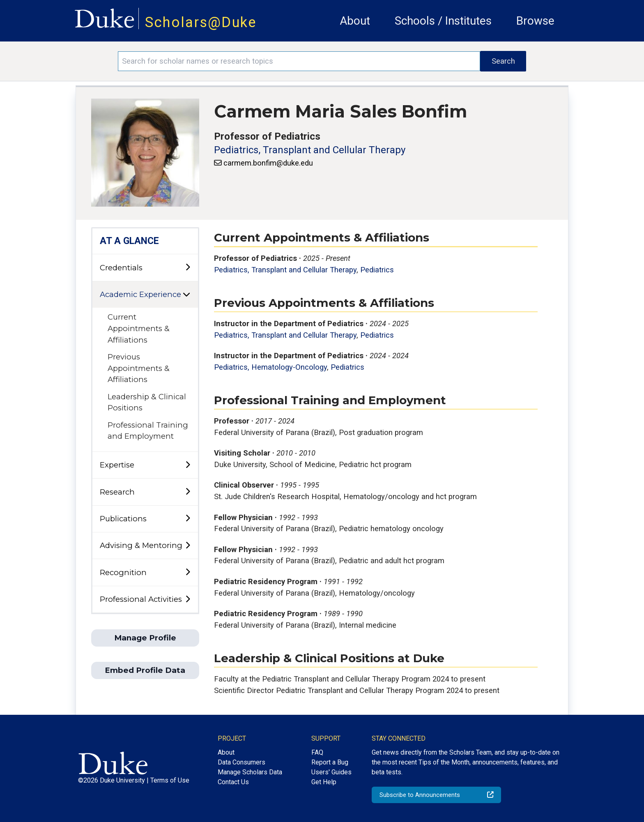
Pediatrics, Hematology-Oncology (270, 367)
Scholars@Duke (201, 22)
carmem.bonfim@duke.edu (268, 163)
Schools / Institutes (443, 21)
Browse (535, 21)
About (355, 21)
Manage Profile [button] (145, 638)
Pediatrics (377, 270)
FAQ (317, 752)
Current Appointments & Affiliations (139, 328)
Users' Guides (331, 772)
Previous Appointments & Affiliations (139, 368)
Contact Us (233, 782)
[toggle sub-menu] (188, 268)
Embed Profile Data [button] (145, 670)
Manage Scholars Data (250, 772)
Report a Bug (330, 762)
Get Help (324, 782)
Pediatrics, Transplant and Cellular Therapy (310, 150)
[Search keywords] (299, 61)
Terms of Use (170, 780)
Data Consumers (241, 762)
